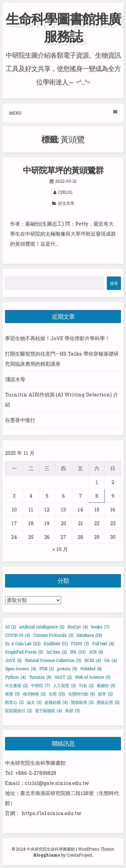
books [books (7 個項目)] (100, 627)
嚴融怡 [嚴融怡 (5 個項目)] (106, 685)
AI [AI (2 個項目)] (11, 627)
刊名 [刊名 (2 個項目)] (86, 685)
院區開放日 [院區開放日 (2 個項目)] (18, 710)
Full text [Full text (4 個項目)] (103, 643)
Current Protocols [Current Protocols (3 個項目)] (53, 635)
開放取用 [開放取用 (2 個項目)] (82, 702)
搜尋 (114, 283)
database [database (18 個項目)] (89, 635)
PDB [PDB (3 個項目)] (47, 669)
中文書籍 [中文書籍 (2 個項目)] (16, 685)
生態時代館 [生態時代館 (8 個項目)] (82, 694)
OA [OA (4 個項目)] (111, 660)
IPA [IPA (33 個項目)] (78, 652)
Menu (63, 113)
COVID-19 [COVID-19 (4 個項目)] (18, 635)
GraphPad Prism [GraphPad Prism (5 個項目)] (24, 652)
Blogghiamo (47, 855)
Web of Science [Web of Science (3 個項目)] (93, 677)
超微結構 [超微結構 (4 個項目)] (56, 702)
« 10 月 (60, 549)
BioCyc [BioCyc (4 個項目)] (78, 627)
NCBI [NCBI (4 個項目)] (93, 660)
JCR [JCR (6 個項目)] (96, 652)
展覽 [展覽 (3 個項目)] (12, 694)
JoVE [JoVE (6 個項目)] (13, 660)
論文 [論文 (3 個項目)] (34, 702)
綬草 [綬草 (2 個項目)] (106, 694)
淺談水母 (15, 379)
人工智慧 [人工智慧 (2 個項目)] (65, 685)
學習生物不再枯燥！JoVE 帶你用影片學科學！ (57, 338)
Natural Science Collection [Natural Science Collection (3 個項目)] (53, 660)
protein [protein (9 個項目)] (67, 669)
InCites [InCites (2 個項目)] (57, 652)
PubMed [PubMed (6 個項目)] (91, 669)
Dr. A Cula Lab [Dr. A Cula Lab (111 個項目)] (23, 643)
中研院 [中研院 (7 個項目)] (40, 685)
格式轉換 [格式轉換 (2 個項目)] (34, 694)
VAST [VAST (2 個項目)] (63, 677)
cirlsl (65, 192)
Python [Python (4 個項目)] (15, 677)
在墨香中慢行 (20, 420)
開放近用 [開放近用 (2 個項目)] (108, 702)
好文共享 (66, 203)
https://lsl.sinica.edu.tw (51, 813)
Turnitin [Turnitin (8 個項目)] (40, 677)
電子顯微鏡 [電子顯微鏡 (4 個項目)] (49, 710)
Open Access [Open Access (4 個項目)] (21, 669)
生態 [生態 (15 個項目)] (57, 694)
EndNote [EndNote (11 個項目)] (56, 643)
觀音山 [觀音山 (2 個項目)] (14, 702)
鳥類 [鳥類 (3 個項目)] (73, 710)
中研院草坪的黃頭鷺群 (63, 170)
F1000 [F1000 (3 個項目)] (80, 643)
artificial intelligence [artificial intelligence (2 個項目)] (42, 627)
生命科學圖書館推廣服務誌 (63, 27)
